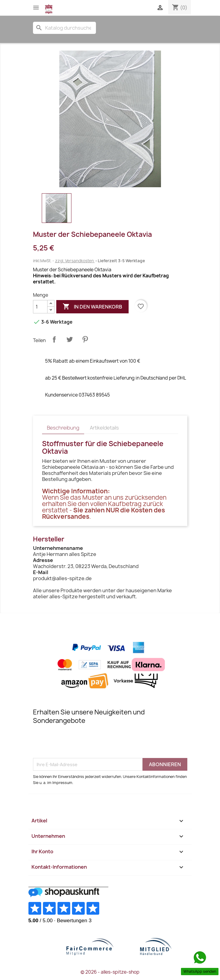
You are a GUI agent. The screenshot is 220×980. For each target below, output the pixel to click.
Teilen (54, 339)
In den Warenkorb (92, 307)
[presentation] (79, 743)
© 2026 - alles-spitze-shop (110, 972)
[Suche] (64, 28)
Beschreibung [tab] (63, 428)
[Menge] (40, 307)
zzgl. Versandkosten (75, 261)
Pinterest (85, 339)
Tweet (70, 339)
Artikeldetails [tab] (104, 428)
